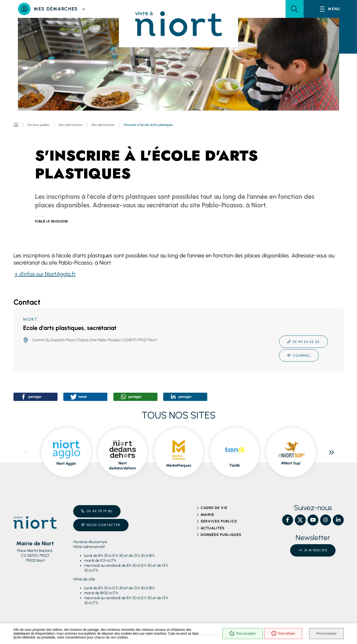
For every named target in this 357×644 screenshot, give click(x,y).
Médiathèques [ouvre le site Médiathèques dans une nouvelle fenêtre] (179, 465)
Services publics (39, 125)
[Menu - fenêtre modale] (330, 9)
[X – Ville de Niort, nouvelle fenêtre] (300, 520)
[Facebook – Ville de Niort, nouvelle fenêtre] (288, 520)
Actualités (213, 528)
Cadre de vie (214, 508)
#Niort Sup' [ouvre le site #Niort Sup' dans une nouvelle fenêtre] (291, 463)
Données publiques (221, 535)
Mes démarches (70, 125)
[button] (294, 9)
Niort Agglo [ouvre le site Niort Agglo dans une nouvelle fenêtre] (66, 463)
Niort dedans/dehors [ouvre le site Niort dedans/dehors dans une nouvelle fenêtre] (122, 466)
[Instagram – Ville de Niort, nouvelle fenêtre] (326, 520)
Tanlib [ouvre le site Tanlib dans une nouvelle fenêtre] (235, 465)
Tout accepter (243, 634)
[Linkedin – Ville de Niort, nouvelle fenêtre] (338, 520)
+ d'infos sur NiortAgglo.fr (45, 274)
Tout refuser (283, 634)
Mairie (207, 515)
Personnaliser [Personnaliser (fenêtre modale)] (326, 634)
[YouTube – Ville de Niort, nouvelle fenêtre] (313, 520)
